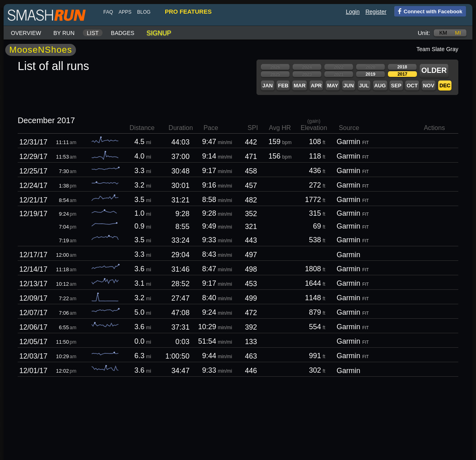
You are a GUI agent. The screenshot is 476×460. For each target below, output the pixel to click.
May (332, 86)
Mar (300, 86)
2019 (370, 74)
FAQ (108, 12)
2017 (402, 74)
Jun (349, 86)
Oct (412, 86)
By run (64, 33)
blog (144, 12)
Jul (364, 86)
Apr (316, 86)
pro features (188, 11)
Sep (396, 86)
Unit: (424, 33)
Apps (125, 12)
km (443, 33)
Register (376, 12)
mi (458, 33)
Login (353, 12)
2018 (402, 67)
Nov (429, 86)
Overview (26, 33)
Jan (267, 86)
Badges (123, 33)
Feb (283, 86)
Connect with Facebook (428, 11)
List (93, 33)
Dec (445, 86)
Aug (380, 86)
